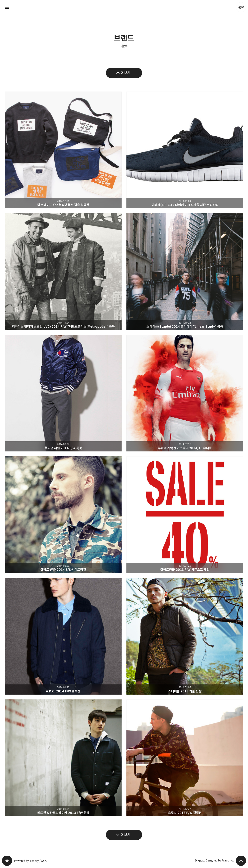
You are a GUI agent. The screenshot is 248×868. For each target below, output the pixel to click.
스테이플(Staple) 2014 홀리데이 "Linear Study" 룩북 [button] (185, 271)
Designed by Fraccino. (220, 860)
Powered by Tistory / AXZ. (31, 861)
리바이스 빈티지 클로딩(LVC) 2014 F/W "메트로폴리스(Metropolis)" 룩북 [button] (63, 271)
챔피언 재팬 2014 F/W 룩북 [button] (63, 393)
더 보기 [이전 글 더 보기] (125, 73)
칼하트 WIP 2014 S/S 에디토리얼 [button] (63, 515)
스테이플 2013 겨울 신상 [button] (185, 636)
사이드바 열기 (7, 7)
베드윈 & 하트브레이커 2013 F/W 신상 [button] (63, 758)
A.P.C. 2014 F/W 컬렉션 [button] (63, 636)
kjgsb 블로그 (7, 861)
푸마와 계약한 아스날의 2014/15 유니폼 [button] (185, 393)
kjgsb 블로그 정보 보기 (241, 7)
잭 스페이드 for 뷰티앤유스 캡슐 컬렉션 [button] (63, 150)
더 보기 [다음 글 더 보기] (125, 835)
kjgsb (124, 46)
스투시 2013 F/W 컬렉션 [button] (185, 758)
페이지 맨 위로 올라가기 (241, 861)
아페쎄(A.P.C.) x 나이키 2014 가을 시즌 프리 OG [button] (185, 150)
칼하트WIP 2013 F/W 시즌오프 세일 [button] (185, 515)
